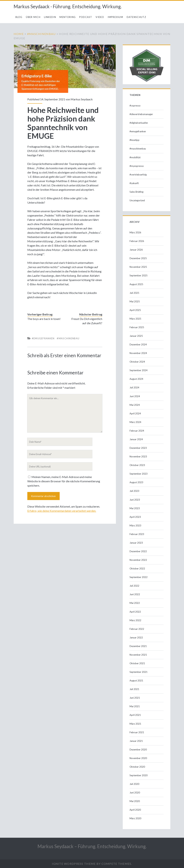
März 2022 (135, 620)
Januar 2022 (136, 638)
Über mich (33, 17)
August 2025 (136, 284)
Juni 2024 (135, 396)
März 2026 (135, 232)
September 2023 (139, 474)
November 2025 (138, 267)
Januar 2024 (136, 439)
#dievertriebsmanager (141, 114)
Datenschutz (136, 17)
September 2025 (139, 275)
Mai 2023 (135, 508)
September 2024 (139, 370)
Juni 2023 (135, 500)
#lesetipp (134, 140)
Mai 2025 (135, 301)
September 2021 (139, 672)
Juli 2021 (134, 689)
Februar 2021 (137, 732)
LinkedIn (50, 17)
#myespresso (137, 166)
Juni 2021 (135, 698)
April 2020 (135, 810)
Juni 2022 (135, 594)
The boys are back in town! (44, 319)
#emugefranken (43, 338)
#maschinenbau (41, 34)
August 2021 (136, 681)
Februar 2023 (137, 534)
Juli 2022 (134, 586)
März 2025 (135, 319)
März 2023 (135, 525)
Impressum (115, 17)
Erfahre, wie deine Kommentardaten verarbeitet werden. (62, 511)
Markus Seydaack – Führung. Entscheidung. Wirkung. (92, 846)
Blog (19, 17)
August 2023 (136, 482)
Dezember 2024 (138, 344)
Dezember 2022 (138, 551)
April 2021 (135, 715)
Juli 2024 (134, 387)
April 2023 (135, 517)
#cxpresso (135, 106)
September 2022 (139, 577)
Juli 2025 (134, 293)
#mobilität (135, 157)
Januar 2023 (136, 543)
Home (19, 34)
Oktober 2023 (137, 465)
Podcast (86, 17)
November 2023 (138, 456)
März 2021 (135, 724)
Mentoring (68, 17)
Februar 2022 (137, 629)
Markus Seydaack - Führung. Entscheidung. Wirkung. (68, 6)
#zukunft (134, 183)
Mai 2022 (135, 603)
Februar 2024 (137, 431)
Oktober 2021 (137, 663)
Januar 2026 (136, 250)
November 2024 (138, 353)
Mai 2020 (135, 801)
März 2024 (135, 422)
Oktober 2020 (137, 767)
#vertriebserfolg (138, 175)
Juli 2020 (134, 784)
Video (100, 17)
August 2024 (136, 379)
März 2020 (135, 818)
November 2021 (138, 655)
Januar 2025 (136, 336)
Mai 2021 (135, 706)
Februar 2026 (137, 241)
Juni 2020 (135, 793)
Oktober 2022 (137, 569)
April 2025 (135, 310)
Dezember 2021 (138, 646)
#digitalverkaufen (139, 123)
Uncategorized (137, 200)
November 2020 (138, 758)
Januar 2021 (136, 741)
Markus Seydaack (82, 99)
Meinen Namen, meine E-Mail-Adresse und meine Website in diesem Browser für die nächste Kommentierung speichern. (64, 481)
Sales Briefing (136, 192)
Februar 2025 (137, 327)
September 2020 (139, 775)
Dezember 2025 (138, 258)
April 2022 (135, 612)
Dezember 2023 (138, 448)
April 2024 (135, 413)
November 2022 (138, 560)
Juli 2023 (134, 491)
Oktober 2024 (137, 362)
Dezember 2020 (138, 750)
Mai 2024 (135, 405)
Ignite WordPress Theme (74, 864)
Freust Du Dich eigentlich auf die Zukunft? (87, 321)
